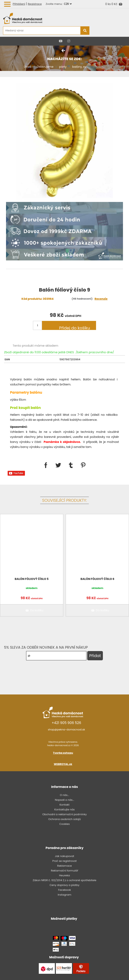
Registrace (35, 4)
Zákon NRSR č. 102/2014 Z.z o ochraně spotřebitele (65, 880)
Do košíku (34, 610)
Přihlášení (19, 4)
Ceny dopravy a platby (65, 885)
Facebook (64, 890)
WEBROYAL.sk (63, 764)
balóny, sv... (80, 67)
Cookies (64, 824)
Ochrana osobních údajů (64, 819)
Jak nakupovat (64, 856)
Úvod (28, 67)
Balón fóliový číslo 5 (32, 579)
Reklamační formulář (64, 871)
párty (63, 67)
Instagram (64, 895)
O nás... (64, 795)
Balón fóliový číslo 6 (97, 579)
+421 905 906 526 (66, 723)
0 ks (108, 4)
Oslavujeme (45, 67)
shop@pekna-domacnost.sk (66, 730)
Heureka (64, 875)
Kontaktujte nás (64, 809)
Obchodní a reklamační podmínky (64, 814)
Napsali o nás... (64, 800)
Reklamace (65, 866)
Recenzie (101, 299)
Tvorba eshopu (63, 753)
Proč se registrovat (65, 861)
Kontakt (64, 805)
